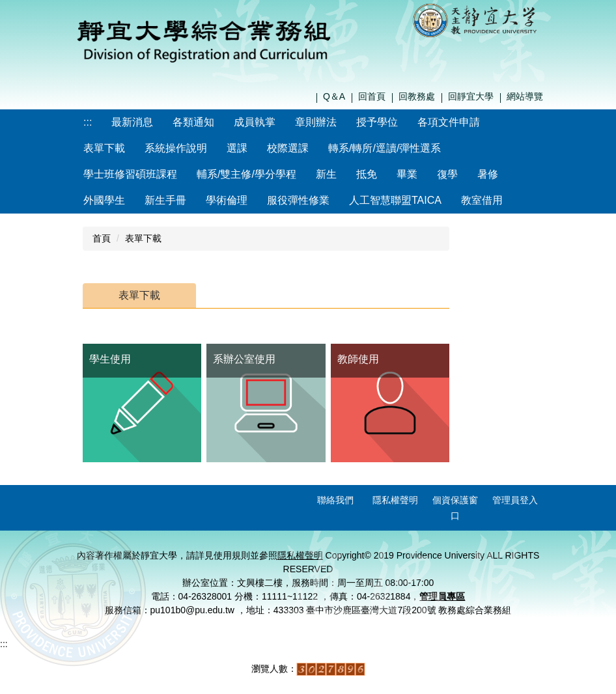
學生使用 (110, 359)
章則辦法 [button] (316, 122)
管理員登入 (515, 500)
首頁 (102, 238)
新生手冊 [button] (165, 200)
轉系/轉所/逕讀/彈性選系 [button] (385, 148)
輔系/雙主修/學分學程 (246, 174)
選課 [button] (237, 148)
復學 (447, 174)
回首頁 (372, 96)
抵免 (367, 174)
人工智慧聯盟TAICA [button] (395, 200)
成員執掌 (255, 122)
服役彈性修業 (298, 200)
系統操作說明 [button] (176, 148)
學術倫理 (227, 200)
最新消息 (132, 122)
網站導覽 (525, 96)
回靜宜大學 (471, 96)
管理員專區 (442, 596)
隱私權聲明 (395, 500)
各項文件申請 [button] (449, 122)
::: (88, 122)
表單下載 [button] (104, 148)
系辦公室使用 (244, 359)
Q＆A (334, 96)
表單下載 (143, 238)
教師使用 (358, 359)
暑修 (488, 174)
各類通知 (193, 122)
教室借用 (482, 200)
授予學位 (377, 122)
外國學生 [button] (104, 200)
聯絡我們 (335, 500)
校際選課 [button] (288, 148)
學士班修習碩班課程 (130, 174)
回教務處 (417, 96)
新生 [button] (326, 174)
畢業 (407, 174)
